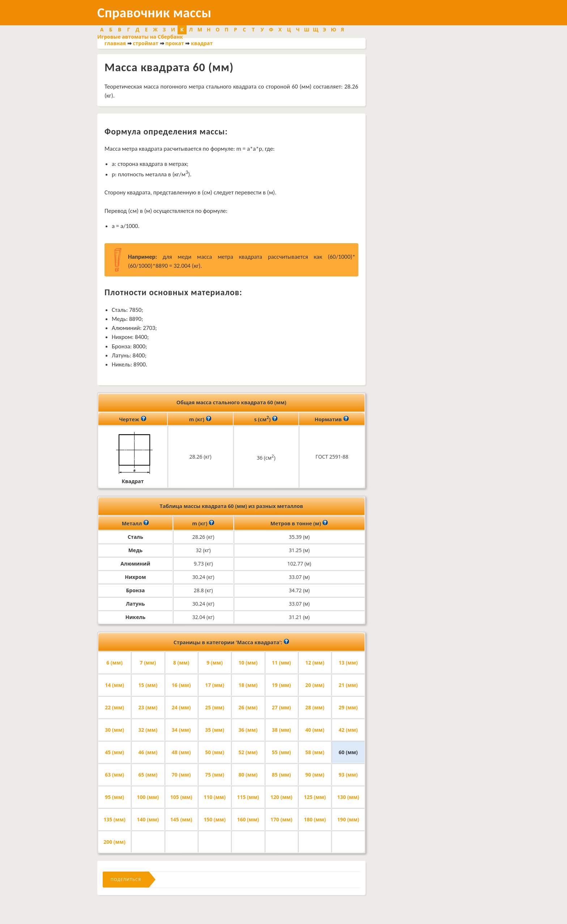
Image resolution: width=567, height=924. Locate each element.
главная (115, 43)
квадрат (202, 43)
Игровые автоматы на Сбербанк (140, 37)
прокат (175, 43)
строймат (146, 43)
